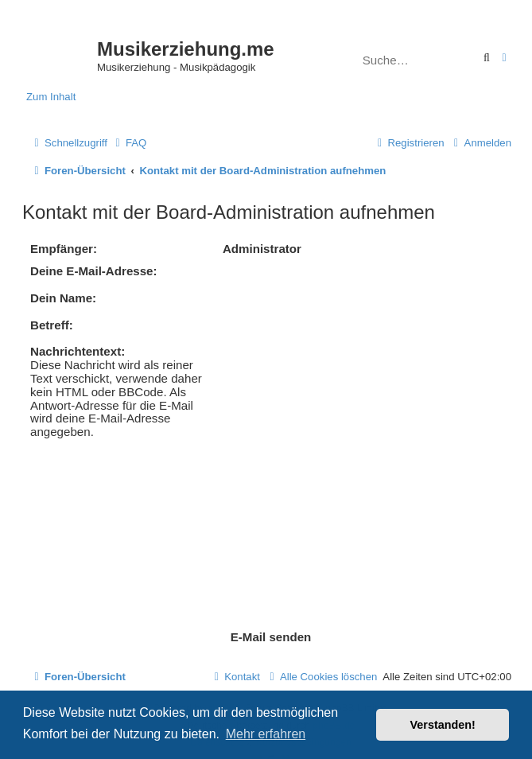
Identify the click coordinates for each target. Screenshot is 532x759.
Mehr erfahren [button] (266, 734)
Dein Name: (63, 298)
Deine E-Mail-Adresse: (94, 271)
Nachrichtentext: (78, 351)
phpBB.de (334, 668)
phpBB (221, 652)
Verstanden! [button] (443, 725)
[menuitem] (129, 143)
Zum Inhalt (51, 97)
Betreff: (52, 325)
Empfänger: (64, 249)
